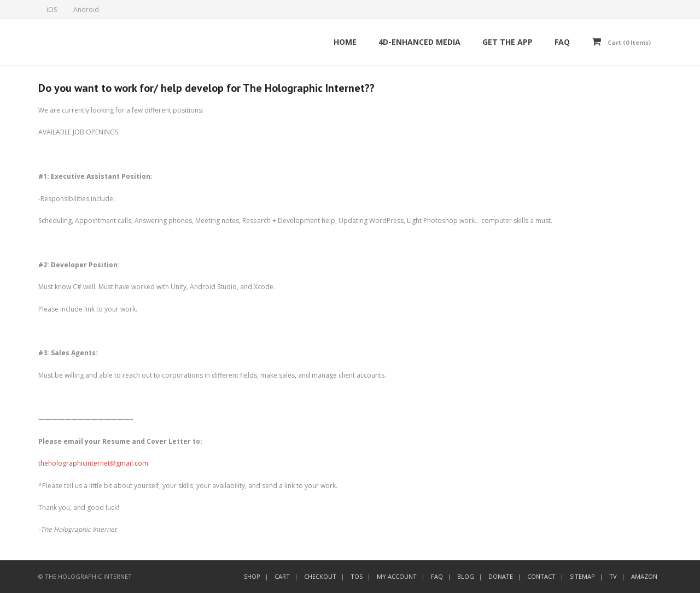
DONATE (501, 576)
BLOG (466, 576)
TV (613, 576)
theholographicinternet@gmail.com (93, 463)
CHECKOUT (320, 576)
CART (282, 576)
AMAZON (644, 576)
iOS (52, 10)
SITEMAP (582, 576)
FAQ (437, 576)
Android (86, 10)
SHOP (252, 576)
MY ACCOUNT (397, 576)
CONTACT (541, 576)
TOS (357, 576)
